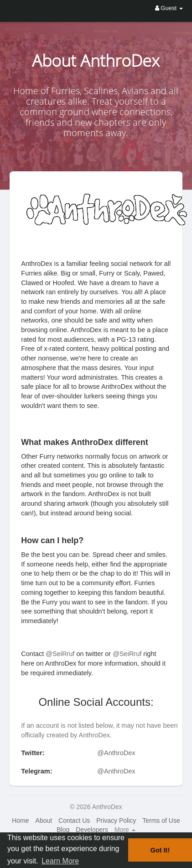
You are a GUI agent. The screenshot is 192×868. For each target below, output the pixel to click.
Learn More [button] (60, 861)
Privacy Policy (116, 820)
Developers (92, 830)
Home (20, 820)
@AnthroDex (116, 753)
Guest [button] (169, 8)
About (44, 820)
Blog (63, 830)
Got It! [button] (160, 850)
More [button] (125, 830)
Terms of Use (161, 820)
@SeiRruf (60, 654)
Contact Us (74, 820)
